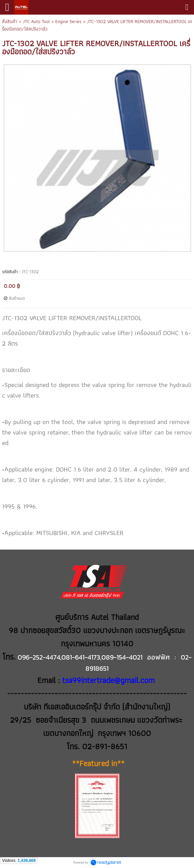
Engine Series (68, 21)
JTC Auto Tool (36, 21)
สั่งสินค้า (10, 21)
